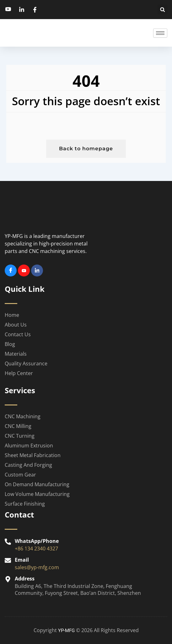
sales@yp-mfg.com (37, 567)
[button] (162, 10)
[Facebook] (11, 270)
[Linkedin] (37, 270)
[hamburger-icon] (160, 33)
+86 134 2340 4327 (36, 549)
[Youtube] (24, 270)
